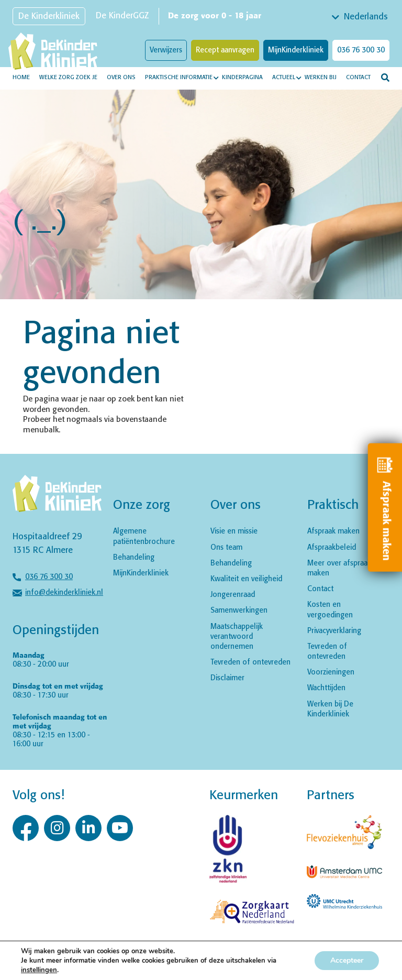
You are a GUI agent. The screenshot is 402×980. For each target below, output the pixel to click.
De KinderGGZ (122, 16)
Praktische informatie (179, 78)
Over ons (121, 78)
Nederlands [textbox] (366, 17)
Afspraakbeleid (332, 548)
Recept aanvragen (225, 50)
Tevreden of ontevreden (250, 662)
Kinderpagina (242, 78)
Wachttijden (326, 688)
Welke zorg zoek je (68, 78)
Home (21, 78)
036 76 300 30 (361, 50)
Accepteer (347, 960)
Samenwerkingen (239, 611)
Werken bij (321, 78)
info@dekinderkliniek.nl (64, 593)
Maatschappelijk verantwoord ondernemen (237, 637)
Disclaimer (227, 678)
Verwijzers (166, 50)
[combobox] (361, 17)
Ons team (226, 548)
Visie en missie (234, 531)
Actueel (284, 78)
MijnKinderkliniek (296, 50)
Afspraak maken (333, 531)
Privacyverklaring (334, 631)
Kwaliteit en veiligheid (246, 579)
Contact (358, 78)
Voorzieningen (331, 672)
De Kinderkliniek (49, 17)
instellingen (39, 970)
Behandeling (134, 558)
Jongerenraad (233, 595)
